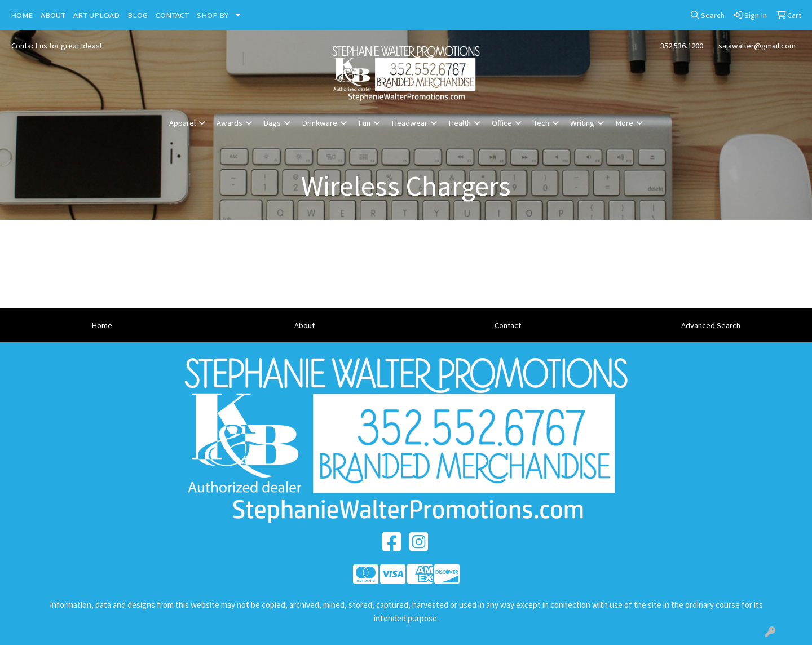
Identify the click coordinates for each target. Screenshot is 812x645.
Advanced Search (711, 325)
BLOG (138, 15)
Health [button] (460, 123)
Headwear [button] (409, 123)
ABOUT (53, 15)
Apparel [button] (182, 123)
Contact (508, 325)
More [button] (624, 123)
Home (102, 325)
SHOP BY (213, 15)
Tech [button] (541, 123)
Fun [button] (364, 123)
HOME (22, 15)
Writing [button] (582, 123)
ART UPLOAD (96, 15)
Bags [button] (272, 123)
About (304, 325)
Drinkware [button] (319, 123)
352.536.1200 (682, 46)
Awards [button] (230, 123)
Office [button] (502, 123)
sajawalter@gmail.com (757, 46)
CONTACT (172, 15)
